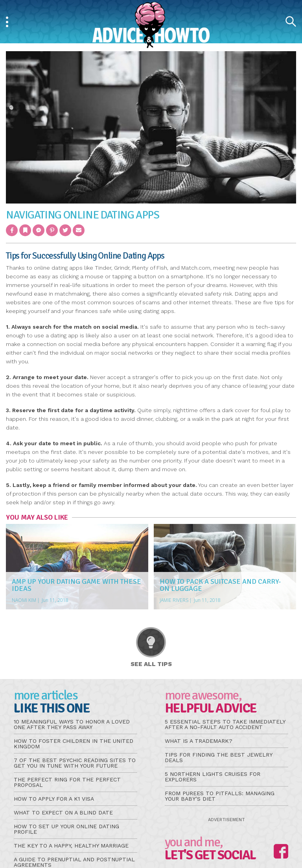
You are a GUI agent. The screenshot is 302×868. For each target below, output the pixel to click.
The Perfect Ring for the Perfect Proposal (67, 782)
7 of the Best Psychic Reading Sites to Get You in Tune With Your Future (75, 763)
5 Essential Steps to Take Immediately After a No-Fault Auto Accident (225, 724)
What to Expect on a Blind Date (63, 812)
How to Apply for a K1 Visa (54, 799)
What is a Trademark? (199, 741)
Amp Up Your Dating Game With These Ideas (76, 585)
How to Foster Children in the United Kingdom (74, 744)
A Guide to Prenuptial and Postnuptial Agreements (74, 862)
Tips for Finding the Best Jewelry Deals (218, 757)
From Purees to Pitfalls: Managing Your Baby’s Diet (220, 796)
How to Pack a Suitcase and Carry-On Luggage (220, 585)
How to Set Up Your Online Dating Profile (66, 829)
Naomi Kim (24, 600)
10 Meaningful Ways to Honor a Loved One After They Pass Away (72, 724)
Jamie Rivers (174, 600)
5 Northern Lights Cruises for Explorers (213, 777)
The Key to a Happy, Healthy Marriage (71, 846)
